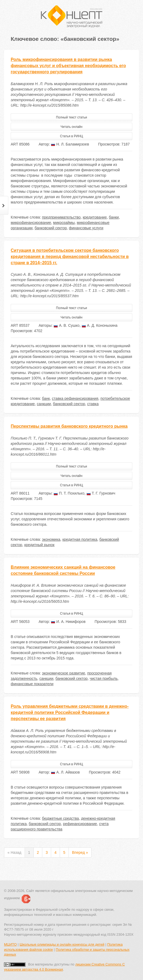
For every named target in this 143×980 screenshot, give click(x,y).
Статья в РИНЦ (71, 136)
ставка (93, 404)
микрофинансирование (31, 223)
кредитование (95, 217)
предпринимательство (61, 217)
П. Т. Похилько (69, 493)
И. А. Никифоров (68, 622)
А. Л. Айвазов (65, 772)
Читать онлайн (71, 127)
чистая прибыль (104, 678)
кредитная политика (80, 539)
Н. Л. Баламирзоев (70, 144)
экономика (51, 539)
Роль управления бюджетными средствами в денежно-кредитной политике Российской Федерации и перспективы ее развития (70, 712)
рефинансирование (80, 824)
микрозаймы (64, 223)
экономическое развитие (64, 673)
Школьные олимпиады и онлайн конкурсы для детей (62, 944)
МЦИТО (10, 944)
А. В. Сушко (67, 325)
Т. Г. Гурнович (101, 493)
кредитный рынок (39, 545)
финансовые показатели (32, 684)
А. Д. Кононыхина (100, 325)
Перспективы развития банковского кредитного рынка (69, 426)
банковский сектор (51, 228)
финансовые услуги (86, 228)
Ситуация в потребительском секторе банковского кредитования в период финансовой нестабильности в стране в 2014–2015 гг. (70, 257)
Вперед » (80, 852)
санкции (44, 404)
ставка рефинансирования (75, 398)
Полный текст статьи (71, 117)
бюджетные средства (61, 818)
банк (46, 398)
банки (114, 217)
